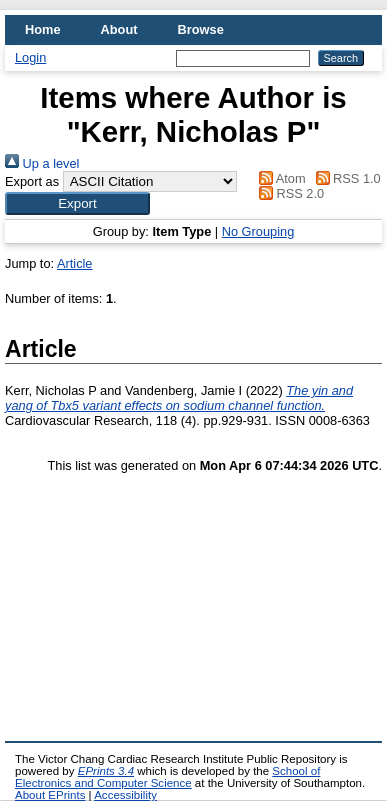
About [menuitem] (119, 29)
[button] (77, 203)
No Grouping (258, 231)
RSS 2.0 (288, 193)
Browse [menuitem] (201, 29)
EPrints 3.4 (106, 771)
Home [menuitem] (43, 29)
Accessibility (125, 795)
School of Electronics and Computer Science (167, 777)
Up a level (42, 163)
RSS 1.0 (345, 178)
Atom (278, 178)
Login (30, 57)
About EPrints (50, 795)
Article (75, 263)
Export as (32, 181)
